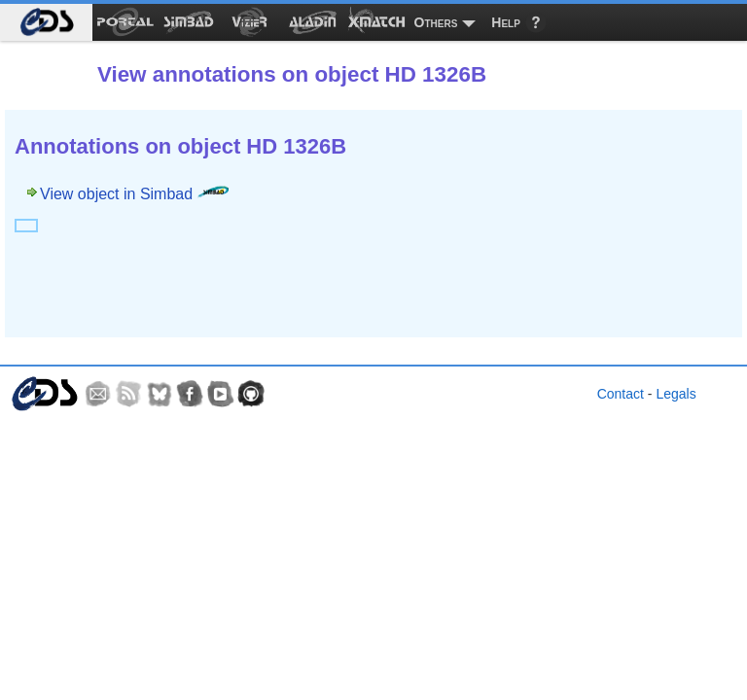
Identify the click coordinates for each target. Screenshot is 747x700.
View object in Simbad (134, 194)
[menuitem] (46, 22)
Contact (621, 394)
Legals (676, 394)
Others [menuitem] (436, 22)
